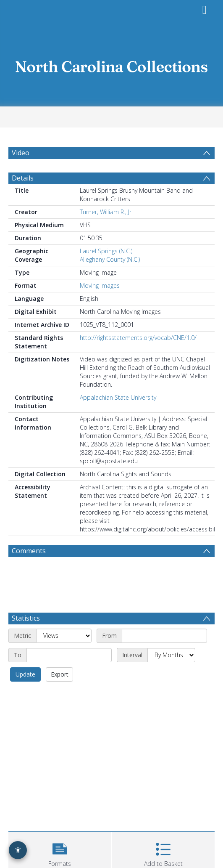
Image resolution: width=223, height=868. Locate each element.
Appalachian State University (118, 397)
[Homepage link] (112, 64)
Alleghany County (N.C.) (110, 259)
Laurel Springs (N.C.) (106, 251)
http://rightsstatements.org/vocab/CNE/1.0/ (138, 338)
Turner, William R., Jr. (106, 212)
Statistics (26, 618)
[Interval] (171, 655)
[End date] (69, 655)
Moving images (100, 285)
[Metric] (64, 636)
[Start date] (164, 636)
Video (21, 153)
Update (25, 674)
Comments (29, 551)
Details (23, 178)
